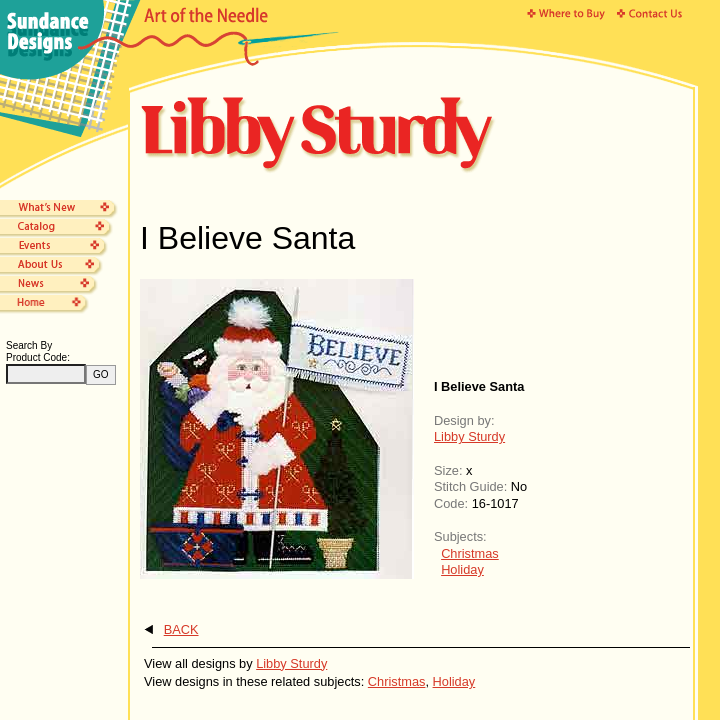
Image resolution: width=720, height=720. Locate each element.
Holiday (462, 569)
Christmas (470, 553)
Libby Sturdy (469, 436)
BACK (181, 629)
